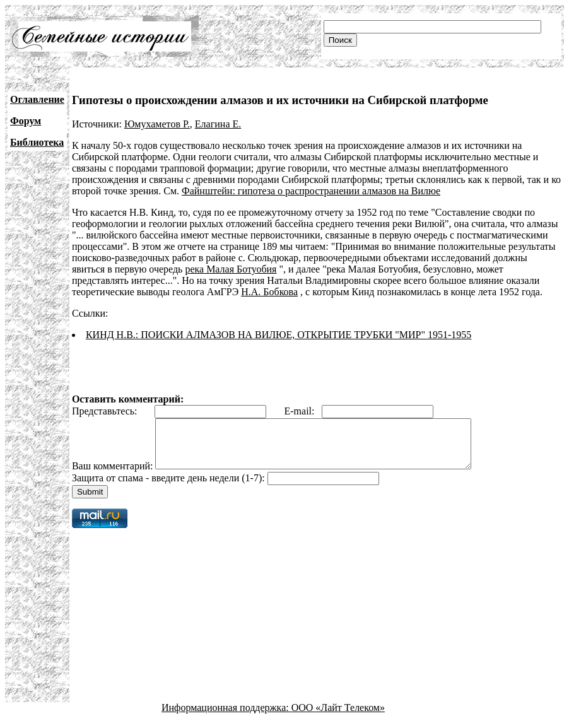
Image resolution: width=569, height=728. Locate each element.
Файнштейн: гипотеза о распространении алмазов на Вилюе (311, 191)
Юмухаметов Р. (157, 124)
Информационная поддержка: (226, 717)
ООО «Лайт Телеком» (338, 717)
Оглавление (37, 99)
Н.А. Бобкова (269, 292)
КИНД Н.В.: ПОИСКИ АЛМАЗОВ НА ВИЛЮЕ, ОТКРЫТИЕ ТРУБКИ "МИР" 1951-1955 (279, 335)
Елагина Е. (218, 124)
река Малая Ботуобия (231, 269)
